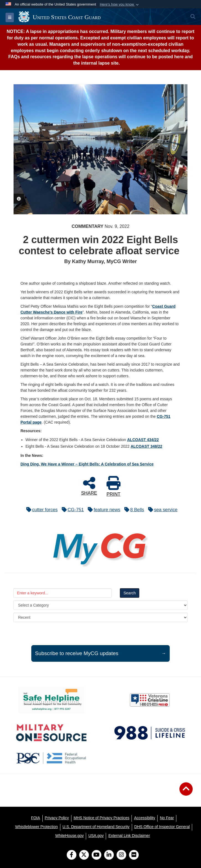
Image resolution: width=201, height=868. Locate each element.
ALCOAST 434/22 (143, 440)
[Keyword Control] (62, 593)
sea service (161, 510)
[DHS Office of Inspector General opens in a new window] (162, 827)
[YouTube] (96, 855)
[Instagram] (121, 855)
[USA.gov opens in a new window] (96, 836)
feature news (103, 510)
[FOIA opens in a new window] (36, 818)
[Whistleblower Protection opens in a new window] (37, 827)
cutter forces (41, 510)
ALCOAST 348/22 (146, 446)
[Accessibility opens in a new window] (145, 818)
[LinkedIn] (109, 855)
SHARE (89, 486)
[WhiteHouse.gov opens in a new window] (69, 836)
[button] (120, 4)
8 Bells (133, 510)
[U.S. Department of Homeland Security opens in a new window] (96, 827)
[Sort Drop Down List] (101, 617)
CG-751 (71, 510)
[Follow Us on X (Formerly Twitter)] (84, 855)
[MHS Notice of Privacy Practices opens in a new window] (102, 818)
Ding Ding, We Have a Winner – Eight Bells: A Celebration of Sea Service (87, 464)
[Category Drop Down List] (101, 605)
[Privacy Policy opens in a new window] (57, 818)
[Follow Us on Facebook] (72, 855)
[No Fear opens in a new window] (167, 818)
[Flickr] (134, 855)
